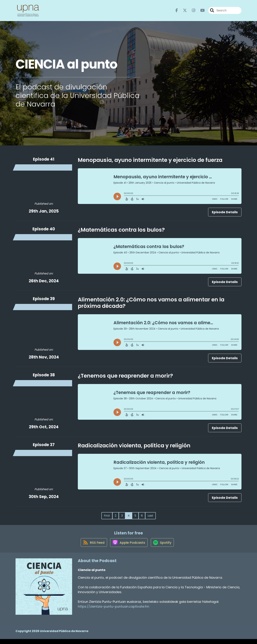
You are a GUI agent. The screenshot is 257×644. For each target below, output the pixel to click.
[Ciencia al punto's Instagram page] (191, 12)
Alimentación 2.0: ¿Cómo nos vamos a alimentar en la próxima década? (151, 305)
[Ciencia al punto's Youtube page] (200, 12)
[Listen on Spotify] (163, 547)
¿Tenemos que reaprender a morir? (125, 378)
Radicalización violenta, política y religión (134, 448)
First (107, 518)
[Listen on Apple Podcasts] (128, 547)
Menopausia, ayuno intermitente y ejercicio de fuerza (150, 162)
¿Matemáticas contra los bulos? (121, 232)
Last (150, 518)
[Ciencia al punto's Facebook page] (177, 12)
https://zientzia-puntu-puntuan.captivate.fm (114, 611)
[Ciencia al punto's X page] (183, 12)
